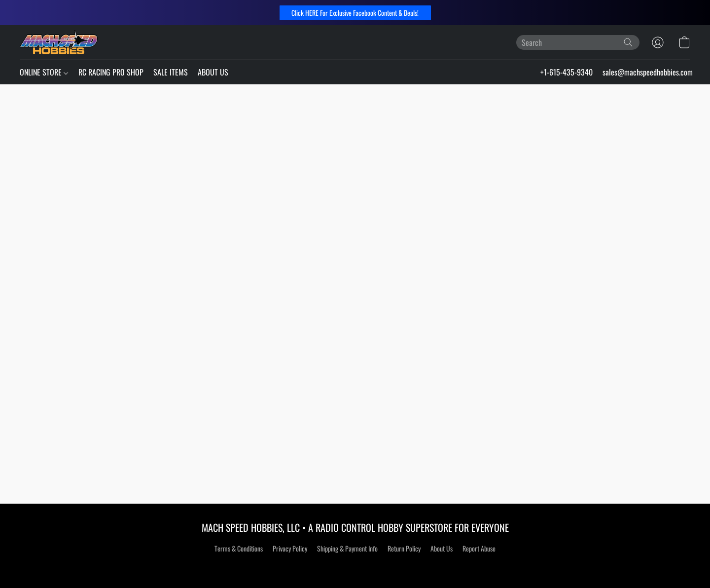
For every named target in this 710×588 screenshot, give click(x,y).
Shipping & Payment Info (347, 548)
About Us (442, 548)
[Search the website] (628, 42)
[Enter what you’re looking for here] (578, 42)
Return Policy (404, 548)
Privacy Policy (290, 548)
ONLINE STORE (44, 72)
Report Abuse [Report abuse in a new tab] (479, 548)
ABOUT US (213, 72)
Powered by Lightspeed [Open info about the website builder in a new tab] (355, 567)
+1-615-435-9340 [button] (567, 72)
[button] (355, 13)
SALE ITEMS (171, 72)
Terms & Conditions (239, 548)
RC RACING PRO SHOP (111, 72)
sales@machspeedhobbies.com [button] (648, 72)
